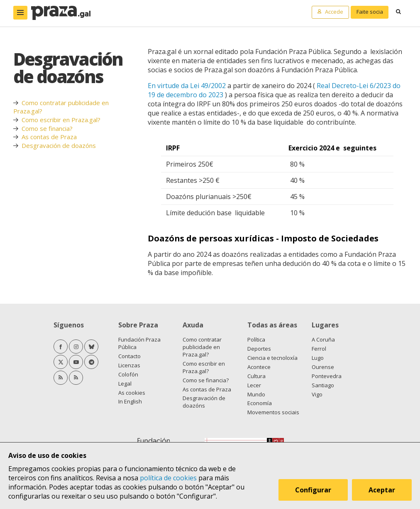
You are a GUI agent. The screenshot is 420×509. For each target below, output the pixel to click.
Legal (125, 384)
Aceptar (382, 490)
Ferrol (319, 349)
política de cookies (168, 478)
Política (256, 339)
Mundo (256, 394)
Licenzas (129, 365)
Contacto (129, 356)
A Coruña (323, 339)
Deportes (259, 349)
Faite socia (370, 12)
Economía (260, 403)
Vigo (317, 394)
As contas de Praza (49, 137)
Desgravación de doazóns (59, 145)
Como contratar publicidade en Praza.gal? (202, 347)
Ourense (323, 367)
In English (130, 401)
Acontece (259, 367)
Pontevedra (327, 376)
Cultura (256, 376)
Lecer (254, 385)
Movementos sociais (273, 412)
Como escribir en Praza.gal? (61, 120)
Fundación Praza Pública (139, 343)
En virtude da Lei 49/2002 (187, 86)
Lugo (318, 358)
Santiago (323, 385)
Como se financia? (47, 128)
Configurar (313, 490)
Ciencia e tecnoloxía (272, 358)
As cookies (132, 393)
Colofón (128, 374)
